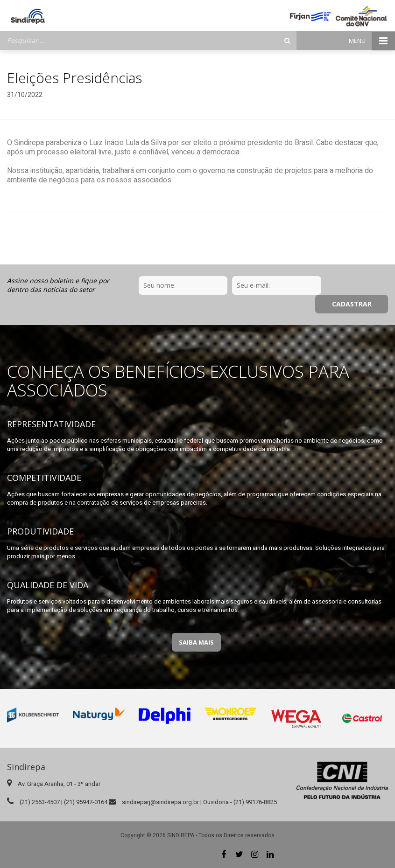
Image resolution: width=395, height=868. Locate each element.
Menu (372, 41)
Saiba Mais (196, 642)
